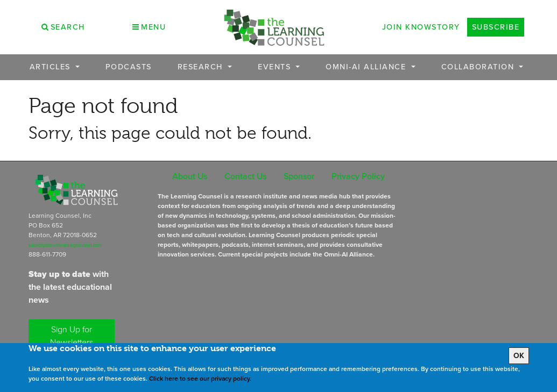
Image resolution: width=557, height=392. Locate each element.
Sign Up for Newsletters (72, 336)
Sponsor (299, 176)
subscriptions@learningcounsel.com (65, 245)
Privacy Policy (358, 176)
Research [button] (202, 67)
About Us (190, 176)
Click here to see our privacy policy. (200, 379)
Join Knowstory (421, 27)
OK (519, 356)
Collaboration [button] (479, 67)
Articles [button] (52, 67)
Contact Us (245, 176)
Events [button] (276, 67)
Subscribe (496, 27)
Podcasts (129, 67)
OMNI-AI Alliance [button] (367, 67)
